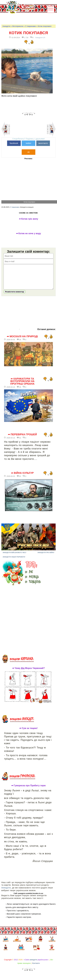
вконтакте (43, 143)
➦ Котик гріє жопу (29, 219)
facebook (14, 143)
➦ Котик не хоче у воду (29, 233)
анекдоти (33, 964)
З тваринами (31, 26)
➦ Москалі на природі (22, 341)
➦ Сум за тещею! (28, 732)
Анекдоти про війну (46, 557)
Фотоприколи (18, 26)
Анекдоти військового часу (15, 557)
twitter (28, 143)
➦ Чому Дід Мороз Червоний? (28, 672)
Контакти (36, 967)
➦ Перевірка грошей (22, 439)
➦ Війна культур (22, 477)
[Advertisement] (29, 19)
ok (28, 152)
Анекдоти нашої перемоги (14, 561)
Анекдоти (6, 26)
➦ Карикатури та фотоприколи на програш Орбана (22, 385)
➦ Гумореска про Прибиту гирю (28, 790)
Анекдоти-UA (40, 38)
